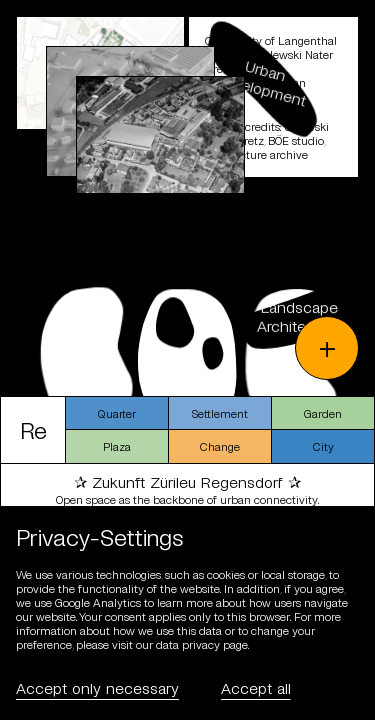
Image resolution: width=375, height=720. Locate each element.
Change (220, 446)
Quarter (117, 413)
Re (33, 429)
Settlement (220, 413)
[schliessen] (187, 198)
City (323, 446)
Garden (323, 413)
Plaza (117, 446)
